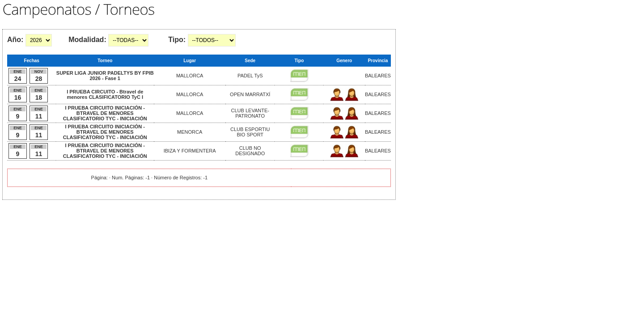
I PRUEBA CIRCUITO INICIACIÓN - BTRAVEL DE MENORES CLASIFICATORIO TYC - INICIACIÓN (105, 113)
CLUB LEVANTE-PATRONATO (250, 113)
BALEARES (378, 76)
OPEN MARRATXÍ (250, 94)
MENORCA (190, 132)
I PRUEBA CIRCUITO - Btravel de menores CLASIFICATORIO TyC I (105, 94)
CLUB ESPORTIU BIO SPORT (250, 132)
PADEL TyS (250, 76)
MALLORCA (190, 76)
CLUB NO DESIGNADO (250, 151)
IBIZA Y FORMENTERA (190, 151)
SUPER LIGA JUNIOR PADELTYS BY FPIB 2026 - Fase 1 (105, 76)
